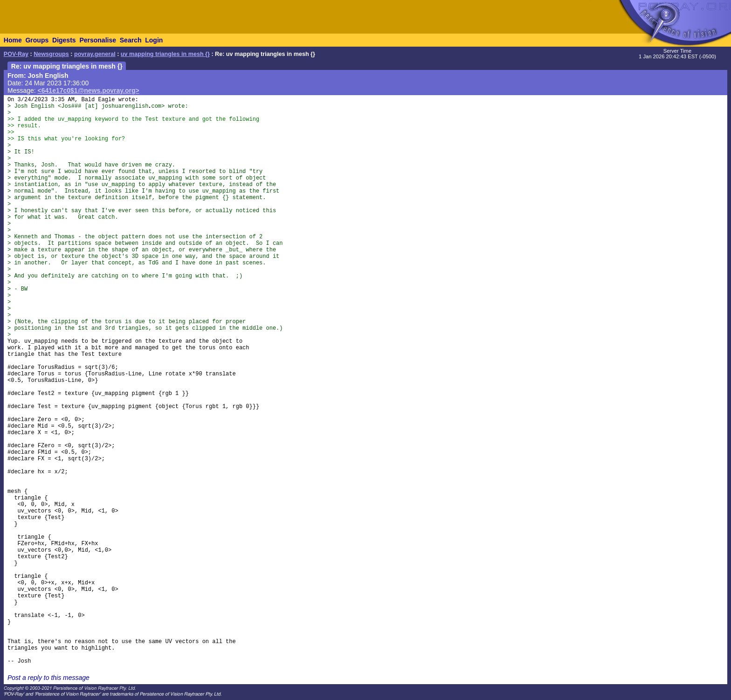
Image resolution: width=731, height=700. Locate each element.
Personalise (98, 40)
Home (13, 40)
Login (154, 40)
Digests (64, 40)
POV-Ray (16, 54)
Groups (37, 40)
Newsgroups (51, 54)
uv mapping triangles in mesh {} (165, 54)
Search (131, 40)
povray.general (95, 54)
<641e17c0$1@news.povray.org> (89, 90)
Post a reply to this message (48, 678)
